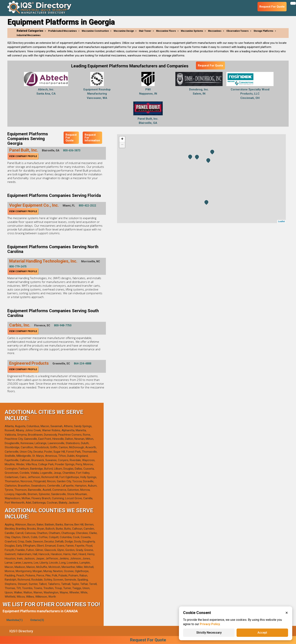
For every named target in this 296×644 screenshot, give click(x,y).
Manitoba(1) (15, 620)
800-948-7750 (63, 325)
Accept (262, 633)
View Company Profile (23, 156)
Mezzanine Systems (192, 31)
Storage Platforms (263, 31)
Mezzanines (215, 31)
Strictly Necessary (209, 633)
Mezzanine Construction (95, 31)
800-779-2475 (18, 267)
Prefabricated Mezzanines (62, 31)
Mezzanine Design (124, 31)
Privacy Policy (210, 624)
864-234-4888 (82, 364)
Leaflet (281, 221)
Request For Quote (210, 65)
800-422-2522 (87, 206)
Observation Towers (237, 31)
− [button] (122, 145)
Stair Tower (145, 31)
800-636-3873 (72, 150)
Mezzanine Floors (166, 31)
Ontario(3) (37, 620)
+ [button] (122, 139)
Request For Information (92, 138)
